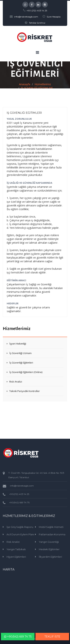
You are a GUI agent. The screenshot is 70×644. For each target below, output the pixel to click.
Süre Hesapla (54, 17)
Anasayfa (25, 84)
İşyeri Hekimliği (18, 344)
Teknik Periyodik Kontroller (25, 391)
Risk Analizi (16, 382)
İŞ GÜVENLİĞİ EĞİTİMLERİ (24, 113)
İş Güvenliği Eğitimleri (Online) (26, 372)
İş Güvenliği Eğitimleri (21, 363)
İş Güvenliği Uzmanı (20, 353)
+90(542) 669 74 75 (18, 637)
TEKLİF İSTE (52, 637)
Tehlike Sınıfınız (37, 23)
